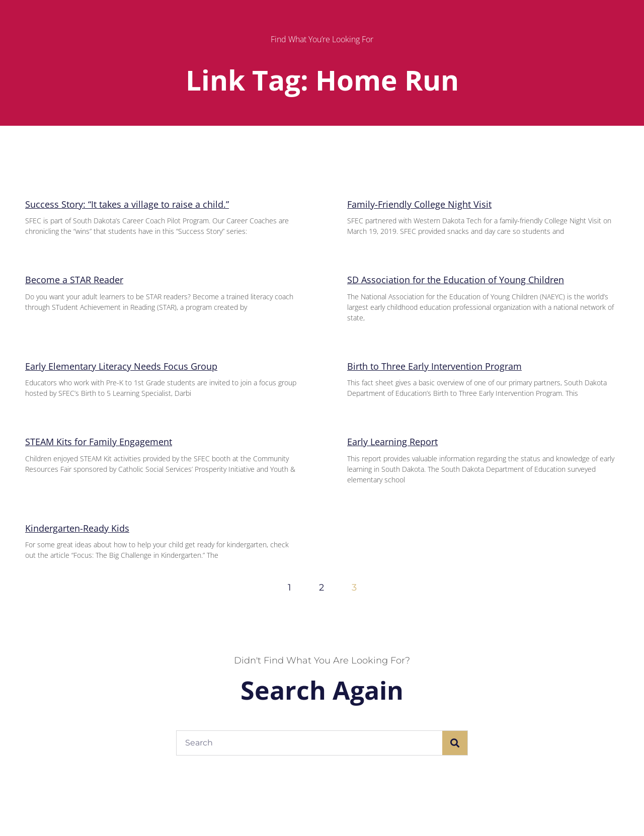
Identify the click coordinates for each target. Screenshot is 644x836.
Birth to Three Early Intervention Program (434, 366)
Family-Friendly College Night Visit (419, 204)
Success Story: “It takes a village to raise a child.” (127, 204)
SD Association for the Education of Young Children (456, 280)
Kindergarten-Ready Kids (77, 528)
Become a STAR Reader (74, 280)
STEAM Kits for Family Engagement (99, 442)
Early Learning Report (392, 442)
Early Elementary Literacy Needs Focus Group (121, 366)
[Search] (455, 743)
